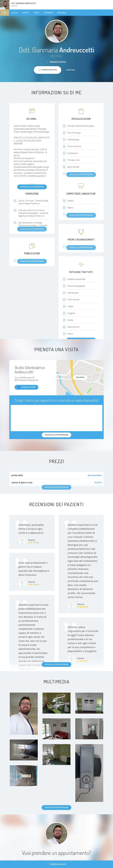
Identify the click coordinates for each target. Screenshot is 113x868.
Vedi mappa (80, 377)
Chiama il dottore (26, 387)
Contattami (71, 70)
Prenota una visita (57, 864)
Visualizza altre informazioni (32, 187)
